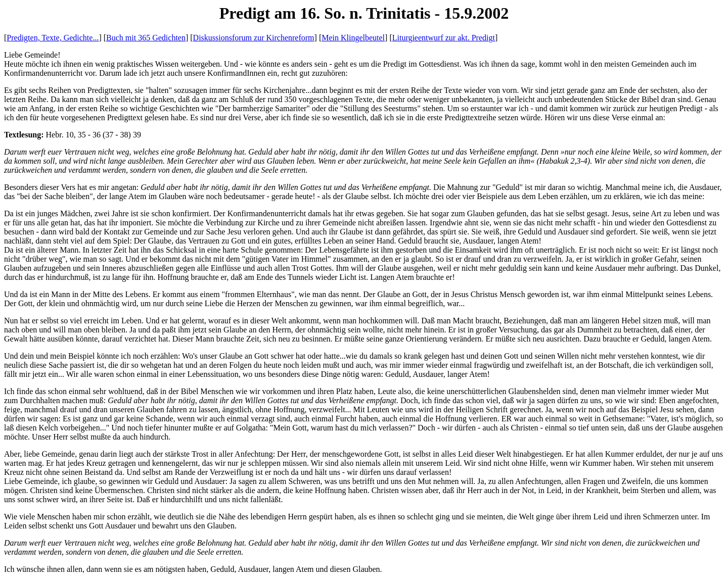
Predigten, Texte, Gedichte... (53, 38)
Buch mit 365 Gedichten (146, 38)
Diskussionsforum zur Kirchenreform (254, 38)
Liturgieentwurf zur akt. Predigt (444, 38)
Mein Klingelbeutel (353, 38)
